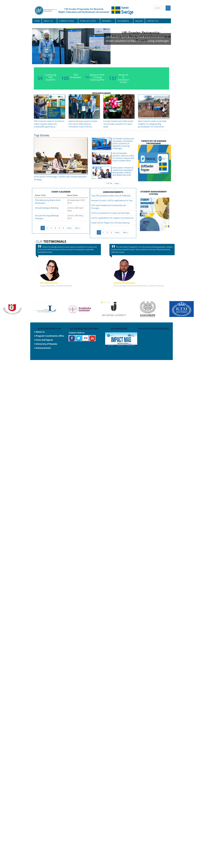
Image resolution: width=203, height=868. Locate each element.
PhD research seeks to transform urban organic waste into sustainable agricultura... (49, 124)
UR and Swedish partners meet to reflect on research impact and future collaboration (123, 157)
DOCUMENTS (124, 21)
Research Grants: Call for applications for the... (112, 200)
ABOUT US (49, 21)
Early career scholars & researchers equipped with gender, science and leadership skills (123, 171)
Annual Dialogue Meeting (47, 208)
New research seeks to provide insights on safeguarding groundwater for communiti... (152, 124)
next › (117, 183)
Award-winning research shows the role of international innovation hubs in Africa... (83, 124)
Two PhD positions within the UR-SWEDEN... (111, 196)
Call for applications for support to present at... (113, 218)
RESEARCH (107, 21)
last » (78, 228)
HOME (37, 21)
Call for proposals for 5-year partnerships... (111, 213)
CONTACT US (152, 21)
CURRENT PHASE (67, 21)
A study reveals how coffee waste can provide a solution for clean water (118, 124)
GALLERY (139, 21)
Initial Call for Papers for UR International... (111, 223)
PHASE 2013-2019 (88, 21)
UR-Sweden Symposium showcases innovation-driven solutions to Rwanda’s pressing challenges (137, 39)
